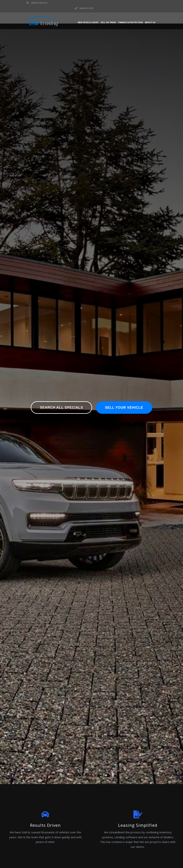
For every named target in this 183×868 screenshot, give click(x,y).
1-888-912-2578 (147, 3)
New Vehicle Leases (88, 17)
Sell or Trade (108, 17)
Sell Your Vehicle (124, 408)
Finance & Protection (130, 17)
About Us (150, 17)
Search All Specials (61, 408)
